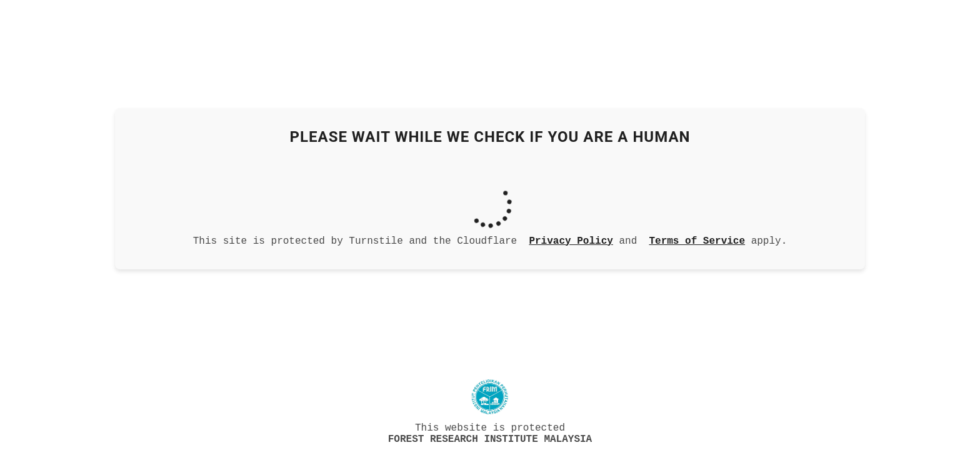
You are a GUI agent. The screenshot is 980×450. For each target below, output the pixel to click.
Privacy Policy (571, 239)
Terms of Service (697, 239)
